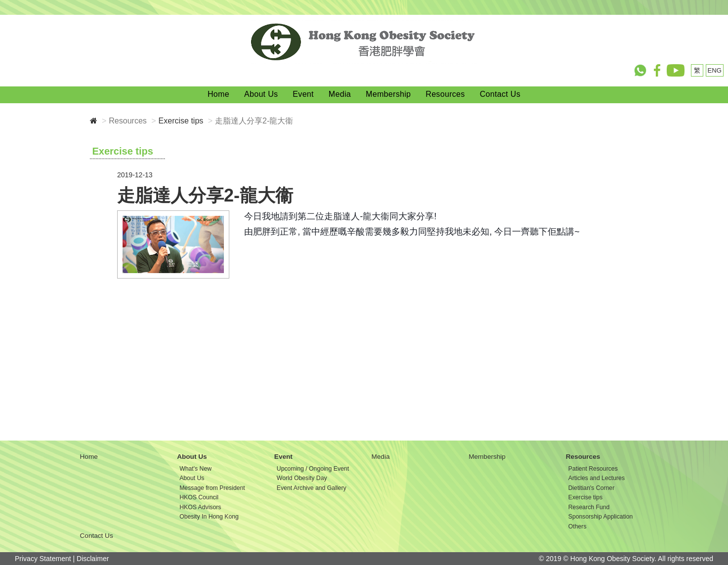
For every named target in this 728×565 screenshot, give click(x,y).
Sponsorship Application (601, 517)
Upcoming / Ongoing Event (313, 469)
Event (303, 94)
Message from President (212, 488)
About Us (261, 94)
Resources (445, 94)
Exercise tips (181, 121)
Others (578, 526)
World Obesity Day (302, 478)
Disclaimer (93, 559)
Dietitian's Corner (591, 488)
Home (218, 94)
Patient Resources (593, 469)
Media (340, 94)
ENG (715, 70)
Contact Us (500, 94)
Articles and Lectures (597, 478)
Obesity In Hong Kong (209, 517)
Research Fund (589, 507)
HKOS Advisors (200, 507)
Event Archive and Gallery (312, 488)
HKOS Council (199, 497)
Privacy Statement (43, 559)
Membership (388, 94)
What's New (195, 469)
